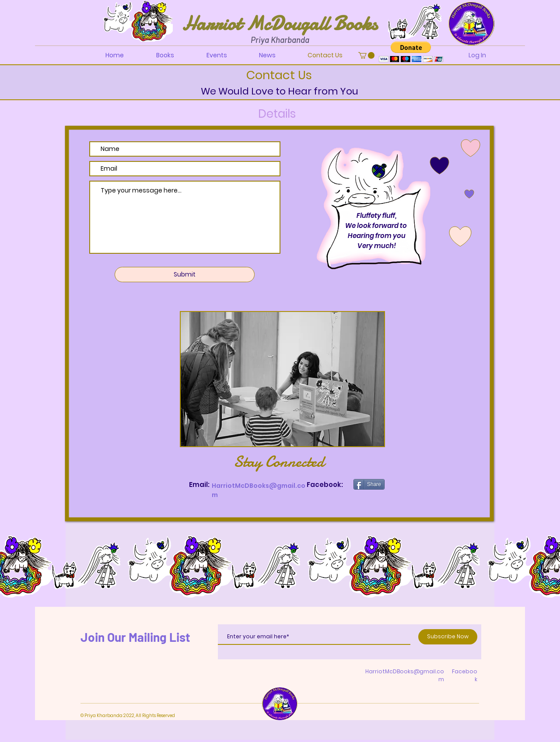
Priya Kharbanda (280, 40)
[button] (366, 55)
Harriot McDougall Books (280, 23)
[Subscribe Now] (448, 637)
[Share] (369, 484)
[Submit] (185, 275)
